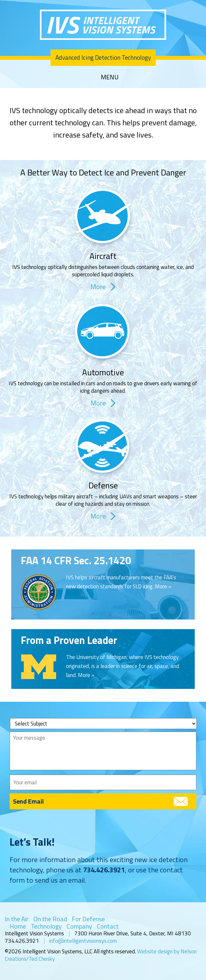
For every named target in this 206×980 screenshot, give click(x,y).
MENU (110, 77)
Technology (46, 926)
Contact (108, 926)
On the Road (50, 919)
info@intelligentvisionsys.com (83, 941)
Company (79, 926)
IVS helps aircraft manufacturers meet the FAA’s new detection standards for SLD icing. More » (121, 582)
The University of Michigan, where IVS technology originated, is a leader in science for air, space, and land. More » (122, 666)
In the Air (17, 919)
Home (18, 926)
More (98, 287)
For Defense (88, 919)
